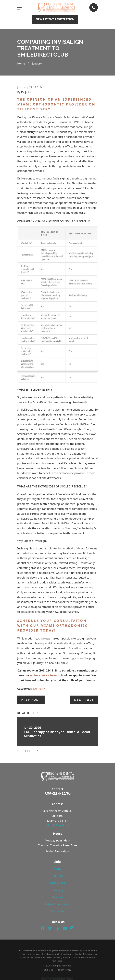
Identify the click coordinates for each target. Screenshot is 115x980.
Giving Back (58, 883)
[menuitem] (48, 970)
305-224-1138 (57, 793)
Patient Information (58, 904)
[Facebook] (43, 928)
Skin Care (58, 897)
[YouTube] (65, 928)
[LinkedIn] (57, 928)
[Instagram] (72, 928)
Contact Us (57, 911)
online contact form (43, 675)
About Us (57, 876)
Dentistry (39, 689)
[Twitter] (50, 928)
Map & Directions (57, 825)
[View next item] (36, 751)
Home (58, 869)
